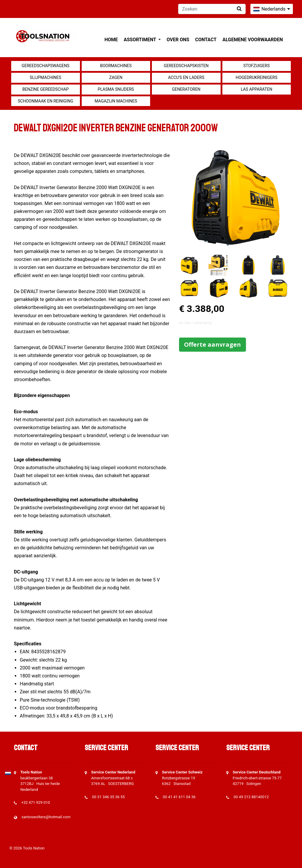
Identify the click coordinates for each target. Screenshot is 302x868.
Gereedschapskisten (186, 66)
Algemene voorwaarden (253, 40)
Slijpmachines (46, 77)
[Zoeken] (212, 9)
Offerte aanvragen (212, 344)
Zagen (116, 77)
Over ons (178, 40)
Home (111, 40)
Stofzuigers (257, 66)
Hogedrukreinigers (256, 77)
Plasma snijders (116, 89)
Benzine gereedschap (46, 89)
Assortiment (141, 40)
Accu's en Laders (186, 77)
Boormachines (116, 66)
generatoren (186, 89)
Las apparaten (256, 89)
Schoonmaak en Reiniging (45, 101)
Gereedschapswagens (45, 66)
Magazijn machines (116, 101)
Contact (206, 40)
